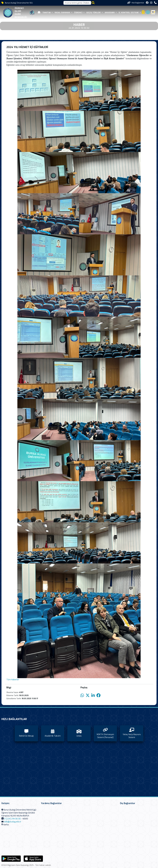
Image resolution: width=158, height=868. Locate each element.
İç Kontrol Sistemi (129, 13)
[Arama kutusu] (77, 3)
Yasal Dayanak (63, 13)
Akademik (110, 13)
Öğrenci (79, 13)
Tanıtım (47, 13)
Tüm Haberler (13, 680)
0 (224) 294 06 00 (12, 819)
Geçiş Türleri (94, 13)
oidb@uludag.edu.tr (13, 822)
